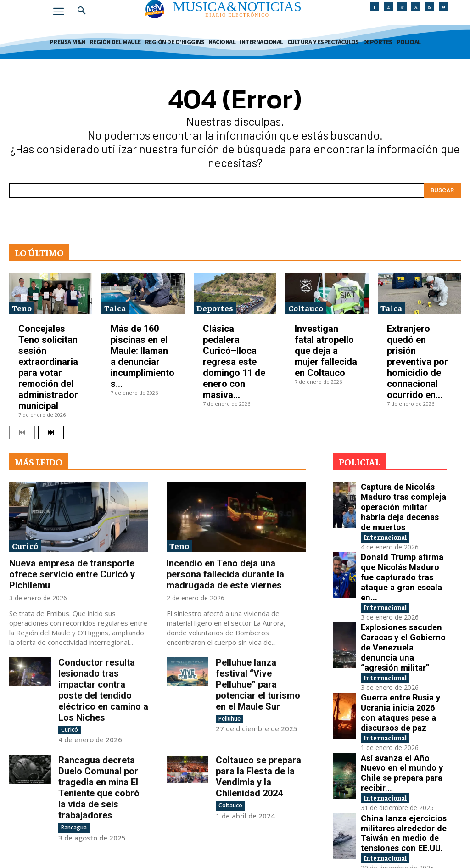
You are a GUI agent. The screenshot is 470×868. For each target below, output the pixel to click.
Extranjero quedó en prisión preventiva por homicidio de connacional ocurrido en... (417, 362)
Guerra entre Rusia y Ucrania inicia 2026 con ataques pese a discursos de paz (401, 640)
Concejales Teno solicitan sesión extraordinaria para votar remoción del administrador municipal (48, 367)
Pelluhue (229, 719)
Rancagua (74, 819)
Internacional (392, 511)
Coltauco (306, 308)
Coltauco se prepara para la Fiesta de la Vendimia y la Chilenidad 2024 (258, 768)
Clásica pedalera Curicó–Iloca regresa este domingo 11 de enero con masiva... (234, 362)
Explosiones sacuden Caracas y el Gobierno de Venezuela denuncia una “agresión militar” (402, 592)
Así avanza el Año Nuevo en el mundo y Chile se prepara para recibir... (401, 688)
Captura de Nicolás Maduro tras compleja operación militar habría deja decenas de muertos (403, 496)
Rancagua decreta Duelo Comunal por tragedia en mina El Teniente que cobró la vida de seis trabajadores (99, 779)
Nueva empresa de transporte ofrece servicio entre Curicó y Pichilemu (72, 574)
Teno (22, 308)
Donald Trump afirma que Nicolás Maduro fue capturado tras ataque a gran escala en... (400, 544)
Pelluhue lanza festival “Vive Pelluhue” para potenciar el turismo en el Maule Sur (258, 684)
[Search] (442, 190)
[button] (82, 11)
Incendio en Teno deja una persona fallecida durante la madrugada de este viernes (225, 574)
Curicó (25, 546)
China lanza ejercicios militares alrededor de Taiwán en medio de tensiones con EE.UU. (402, 736)
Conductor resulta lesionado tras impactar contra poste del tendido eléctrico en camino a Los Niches (103, 690)
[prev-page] (22, 432)
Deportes (215, 308)
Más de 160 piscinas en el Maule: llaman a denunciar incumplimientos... (143, 356)
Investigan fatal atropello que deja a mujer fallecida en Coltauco (326, 351)
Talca (115, 308)
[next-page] (51, 432)
